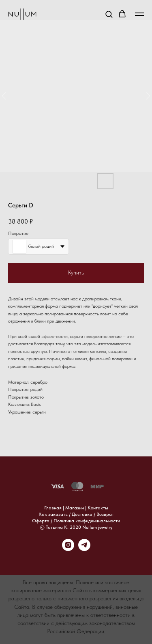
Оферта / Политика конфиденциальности (76, 521)
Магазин (75, 508)
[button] (109, 14)
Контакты (98, 508)
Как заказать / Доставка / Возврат (76, 514)
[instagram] (68, 549)
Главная (53, 508)
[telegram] (84, 549)
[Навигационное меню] (139, 14)
